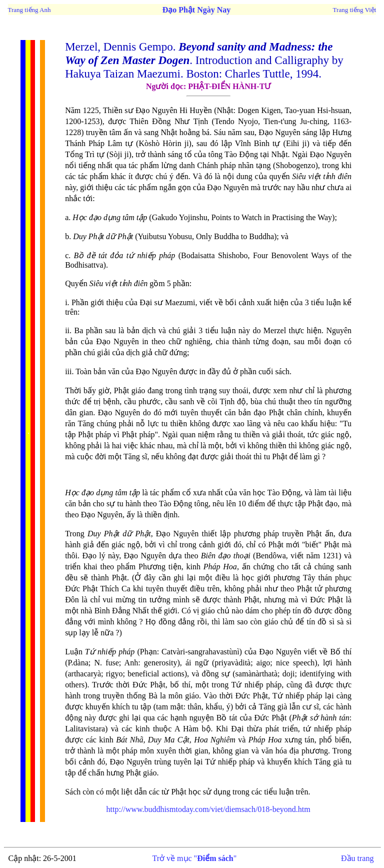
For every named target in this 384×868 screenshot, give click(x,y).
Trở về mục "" (195, 858)
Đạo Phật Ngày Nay (197, 10)
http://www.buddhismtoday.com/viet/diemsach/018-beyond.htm (208, 809)
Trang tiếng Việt (355, 10)
